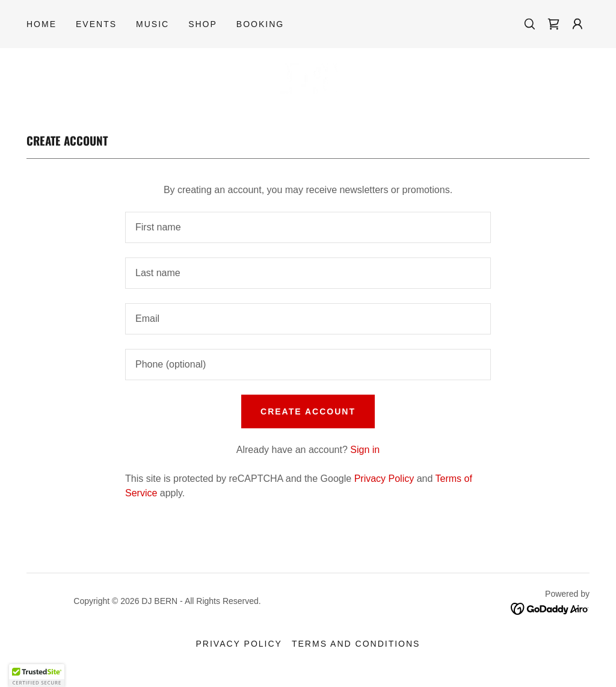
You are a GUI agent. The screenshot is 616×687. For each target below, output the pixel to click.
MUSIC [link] (152, 24)
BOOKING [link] (260, 24)
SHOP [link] (203, 24)
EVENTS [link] (96, 24)
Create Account (308, 411)
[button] (577, 24)
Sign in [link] (365, 450)
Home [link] (42, 24)
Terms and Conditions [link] (356, 644)
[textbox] (308, 227)
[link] (553, 24)
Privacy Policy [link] (384, 479)
